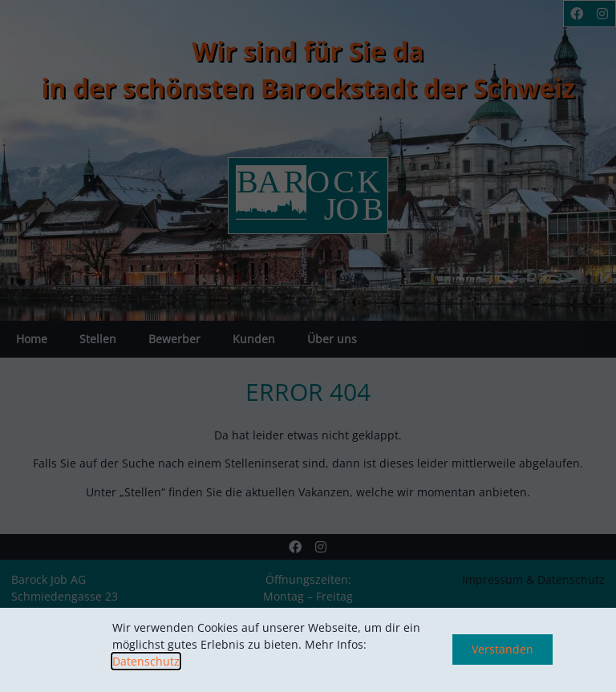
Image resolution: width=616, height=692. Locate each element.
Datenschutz (146, 661)
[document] (308, 346)
